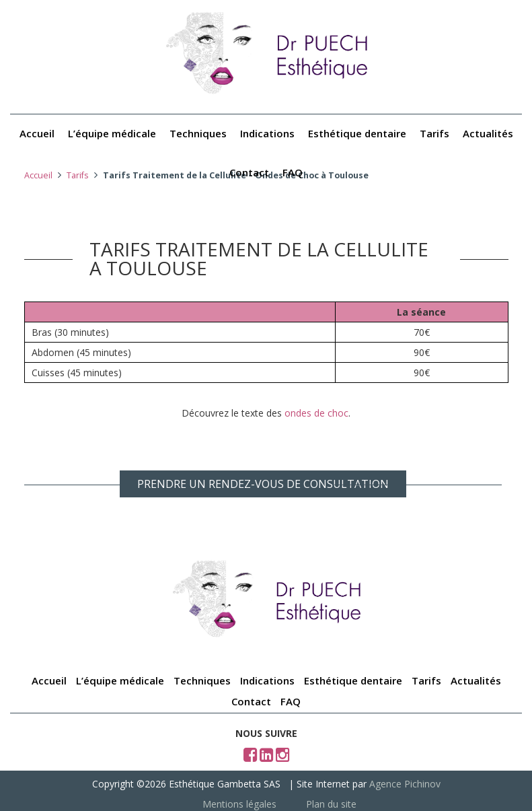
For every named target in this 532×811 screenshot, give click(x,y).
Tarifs (434, 133)
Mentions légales (239, 804)
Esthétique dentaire (357, 133)
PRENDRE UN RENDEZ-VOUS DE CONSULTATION (263, 484)
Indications (267, 133)
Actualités (488, 133)
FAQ (293, 172)
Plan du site (331, 804)
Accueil (37, 133)
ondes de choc (316, 413)
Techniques (198, 133)
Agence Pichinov (405, 784)
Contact (249, 172)
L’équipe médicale (112, 133)
